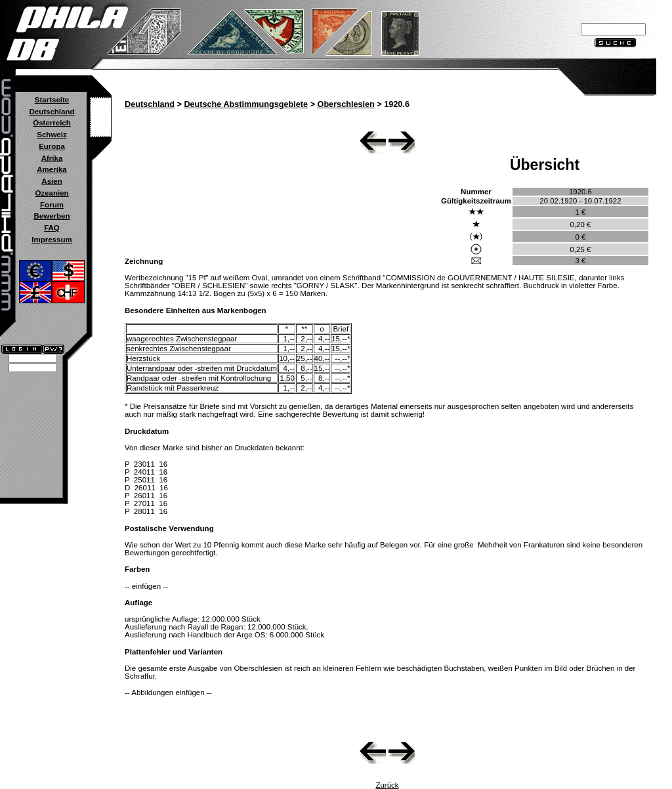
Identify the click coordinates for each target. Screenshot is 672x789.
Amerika (52, 169)
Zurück (387, 785)
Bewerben (52, 216)
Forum (52, 205)
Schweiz (52, 135)
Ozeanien (52, 193)
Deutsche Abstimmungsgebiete (246, 104)
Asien (52, 181)
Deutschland (52, 112)
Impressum (52, 240)
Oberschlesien (346, 104)
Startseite (52, 100)
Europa (52, 146)
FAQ (52, 228)
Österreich (52, 123)
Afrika (52, 158)
